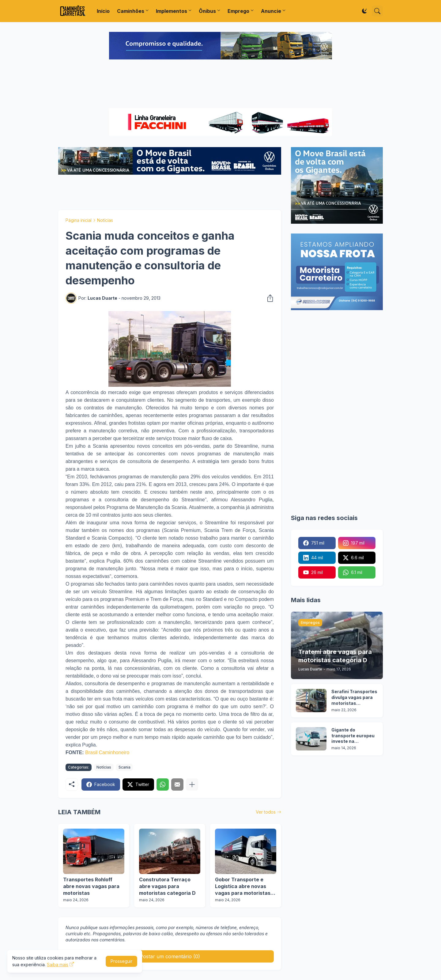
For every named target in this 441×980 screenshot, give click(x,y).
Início (103, 11)
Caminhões (131, 11)
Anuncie (271, 11)
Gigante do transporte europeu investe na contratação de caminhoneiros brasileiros (353, 736)
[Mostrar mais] (192, 784)
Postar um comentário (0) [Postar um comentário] (170, 956)
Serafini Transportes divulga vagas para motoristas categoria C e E (354, 698)
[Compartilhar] (268, 298)
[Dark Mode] (364, 11)
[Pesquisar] (377, 11)
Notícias (105, 220)
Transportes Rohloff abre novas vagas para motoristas (91, 886)
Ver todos (266, 812)
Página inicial (79, 220)
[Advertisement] (221, 85)
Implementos (171, 11)
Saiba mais (58, 965)
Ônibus (207, 11)
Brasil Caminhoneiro (107, 752)
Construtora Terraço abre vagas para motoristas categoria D (167, 886)
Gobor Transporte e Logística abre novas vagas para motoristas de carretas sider (243, 886)
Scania (124, 767)
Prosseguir (121, 961)
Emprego (238, 11)
